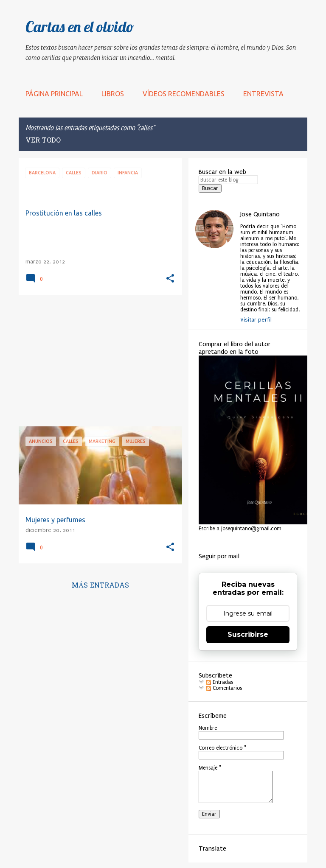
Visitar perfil (256, 320)
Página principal (54, 94)
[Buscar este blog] (228, 180)
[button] (170, 279)
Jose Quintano (260, 214)
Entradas (219, 682)
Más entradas (100, 586)
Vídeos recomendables (184, 94)
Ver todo (43, 141)
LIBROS (113, 94)
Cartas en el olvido (80, 27)
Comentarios (224, 688)
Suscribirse (248, 634)
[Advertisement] (97, 361)
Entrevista (263, 94)
